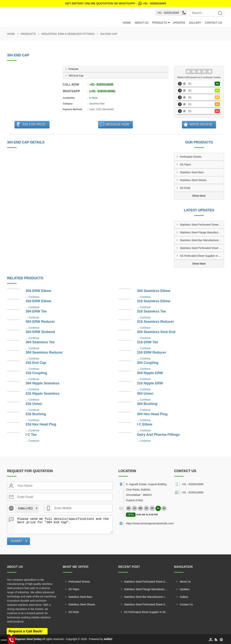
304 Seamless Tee (40, 342)
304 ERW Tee (36, 311)
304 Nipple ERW (150, 373)
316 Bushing (36, 414)
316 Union (34, 404)
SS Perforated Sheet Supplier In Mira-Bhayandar (202, 256)
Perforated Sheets (191, 157)
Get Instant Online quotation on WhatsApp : (115, 3)
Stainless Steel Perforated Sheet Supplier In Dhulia (202, 248)
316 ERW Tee (148, 342)
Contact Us (213, 23)
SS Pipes (186, 165)
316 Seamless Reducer (156, 322)
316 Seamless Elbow (154, 301)
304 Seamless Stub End (156, 332)
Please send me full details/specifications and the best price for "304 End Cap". (64, 524)
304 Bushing (147, 404)
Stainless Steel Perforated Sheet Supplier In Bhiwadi (202, 225)
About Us (141, 23)
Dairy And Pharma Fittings (158, 435)
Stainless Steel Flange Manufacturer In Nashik (202, 232)
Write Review (201, 124)
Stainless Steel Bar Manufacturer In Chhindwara (202, 240)
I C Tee (31, 435)
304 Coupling (148, 363)
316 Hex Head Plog (41, 424)
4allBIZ (108, 639)
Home (127, 23)
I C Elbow (145, 424)
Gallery (195, 23)
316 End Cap (36, 363)
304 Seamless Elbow (154, 291)
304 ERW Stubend (40, 332)
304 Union (145, 394)
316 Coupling (36, 373)
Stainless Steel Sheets (193, 180)
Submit (17, 541)
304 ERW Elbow (39, 291)
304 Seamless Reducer (44, 352)
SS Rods (185, 188)
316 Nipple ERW (150, 383)
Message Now (117, 124)
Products (160, 23)
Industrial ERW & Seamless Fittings (68, 34)
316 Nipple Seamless (43, 394)
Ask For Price (34, 124)
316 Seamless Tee (152, 311)
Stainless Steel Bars (192, 172)
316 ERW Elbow (39, 301)
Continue (34, 297)
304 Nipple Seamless (43, 383)
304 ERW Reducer (40, 322)
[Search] (220, 13)
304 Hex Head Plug (152, 414)
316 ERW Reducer (152, 352)
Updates (179, 23)
